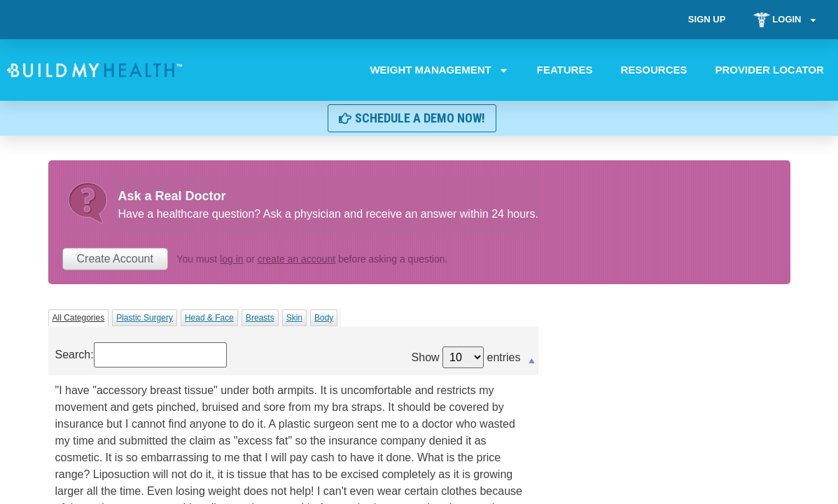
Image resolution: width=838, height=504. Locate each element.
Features (565, 70)
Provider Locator (770, 70)
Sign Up (706, 19)
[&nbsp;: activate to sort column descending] (293, 363)
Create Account (115, 259)
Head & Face (209, 318)
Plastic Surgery (145, 318)
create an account (296, 259)
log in (231, 259)
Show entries (466, 357)
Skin (294, 318)
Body (324, 318)
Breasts (260, 318)
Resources (654, 70)
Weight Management (440, 70)
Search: (141, 355)
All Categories (79, 318)
